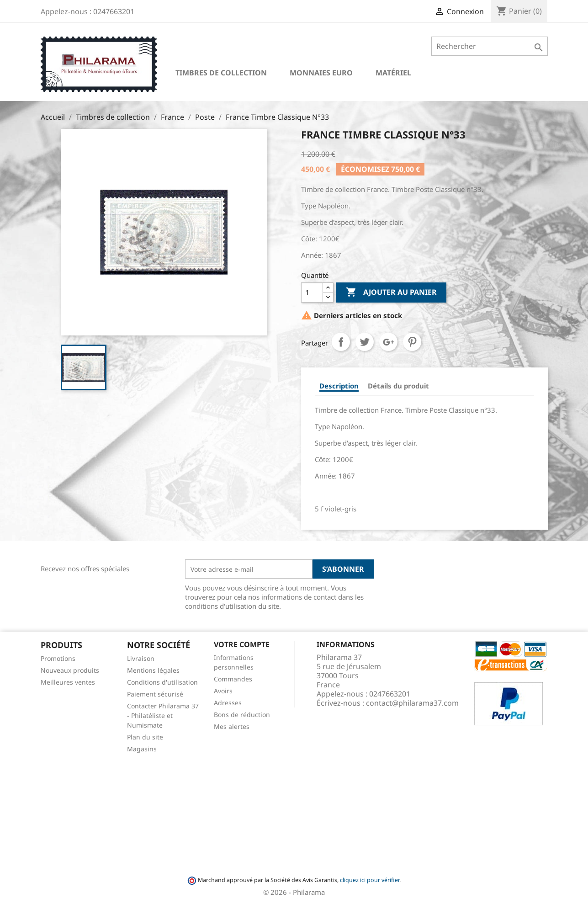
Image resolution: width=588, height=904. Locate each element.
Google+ (388, 342)
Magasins (142, 749)
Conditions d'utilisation (162, 682)
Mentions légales (153, 670)
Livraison (141, 658)
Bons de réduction (242, 715)
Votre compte (242, 644)
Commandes (233, 679)
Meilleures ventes (68, 682)
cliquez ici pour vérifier (370, 880)
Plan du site (145, 737)
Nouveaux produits (70, 670)
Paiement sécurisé (155, 694)
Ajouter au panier (391, 292)
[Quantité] (312, 292)
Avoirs (223, 691)
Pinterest (412, 342)
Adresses (228, 703)
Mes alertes (232, 726)
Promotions (58, 658)
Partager (341, 342)
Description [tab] (339, 386)
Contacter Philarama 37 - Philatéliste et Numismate (163, 715)
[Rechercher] (490, 46)
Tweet (365, 342)
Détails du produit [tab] (398, 386)
